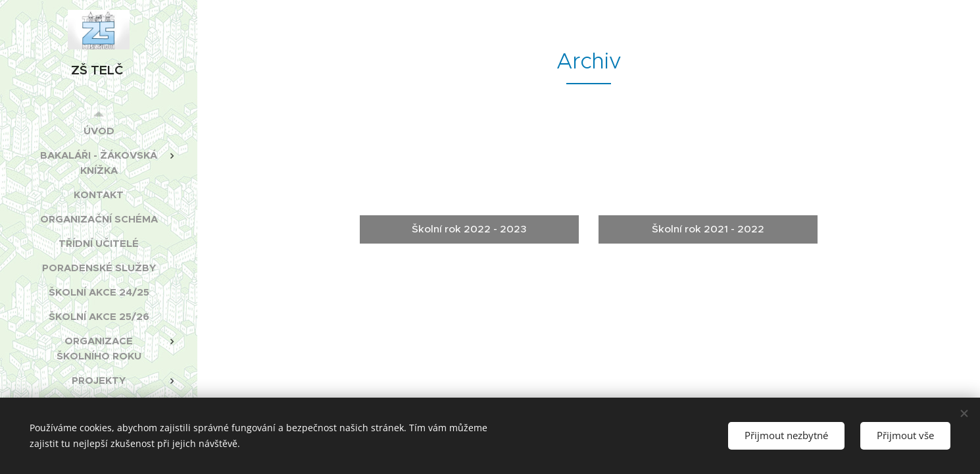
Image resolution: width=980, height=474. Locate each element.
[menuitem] (99, 131)
